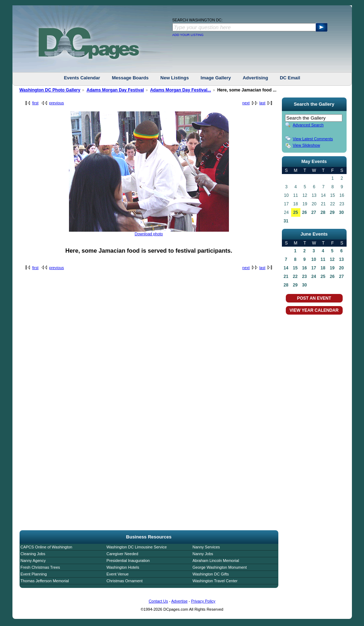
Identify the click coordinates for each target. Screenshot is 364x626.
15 (295, 268)
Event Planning (34, 574)
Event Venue (118, 574)
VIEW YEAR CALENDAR (314, 310)
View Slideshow (307, 145)
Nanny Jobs (203, 554)
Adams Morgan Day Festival (115, 90)
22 (295, 277)
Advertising (256, 78)
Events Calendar (82, 78)
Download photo (149, 234)
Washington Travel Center (215, 581)
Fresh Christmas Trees (40, 567)
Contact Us (158, 601)
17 (314, 268)
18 (323, 268)
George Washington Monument (220, 567)
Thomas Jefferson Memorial (45, 581)
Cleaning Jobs (33, 554)
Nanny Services (206, 547)
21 (286, 277)
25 (296, 212)
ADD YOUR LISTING (188, 35)
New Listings (175, 78)
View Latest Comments (313, 139)
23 (304, 277)
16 (304, 268)
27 (314, 212)
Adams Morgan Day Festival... (180, 90)
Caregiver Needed (122, 554)
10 (314, 259)
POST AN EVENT (314, 298)
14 (286, 268)
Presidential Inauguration (128, 561)
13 (341, 259)
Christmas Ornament (125, 581)
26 (304, 212)
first (36, 103)
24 (314, 277)
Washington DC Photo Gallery (50, 90)
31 (286, 221)
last (262, 103)
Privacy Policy (203, 601)
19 (332, 268)
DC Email (290, 78)
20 (341, 268)
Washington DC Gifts (211, 574)
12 (332, 259)
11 (323, 259)
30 (341, 212)
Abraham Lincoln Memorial (216, 561)
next (246, 103)
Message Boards (130, 78)
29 (332, 212)
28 (323, 212)
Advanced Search (308, 125)
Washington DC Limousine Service (137, 547)
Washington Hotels (123, 567)
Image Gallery (216, 78)
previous (57, 103)
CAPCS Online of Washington (47, 547)
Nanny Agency (33, 561)
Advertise (180, 601)
